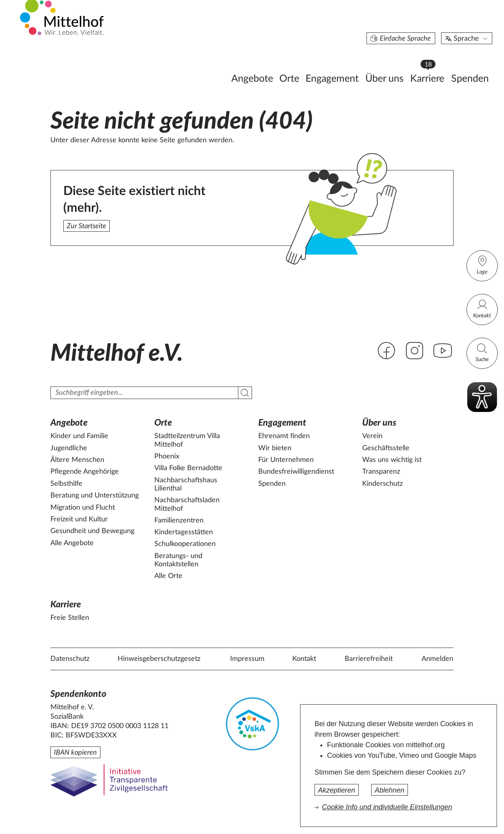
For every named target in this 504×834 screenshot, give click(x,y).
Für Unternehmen (286, 460)
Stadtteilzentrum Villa (187, 440)
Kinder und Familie (79, 436)
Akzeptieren (337, 790)
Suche (482, 352)
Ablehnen (390, 790)
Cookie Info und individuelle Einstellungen (387, 807)
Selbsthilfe (66, 484)
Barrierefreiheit (369, 659)
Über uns (346, 65)
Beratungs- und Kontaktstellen (178, 560)
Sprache (429, 25)
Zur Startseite (87, 226)
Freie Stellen (70, 618)
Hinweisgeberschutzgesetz (159, 659)
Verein (372, 436)
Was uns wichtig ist (392, 460)
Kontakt (482, 309)
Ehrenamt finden (284, 436)
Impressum (247, 659)
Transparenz (381, 472)
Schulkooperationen (185, 544)
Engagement (294, 65)
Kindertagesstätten (184, 532)
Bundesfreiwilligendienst (296, 472)
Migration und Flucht (83, 508)
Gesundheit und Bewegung (92, 531)
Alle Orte (168, 576)
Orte (251, 65)
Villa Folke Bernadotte (188, 468)
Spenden (432, 65)
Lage (482, 265)
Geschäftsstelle (386, 448)
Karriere (391, 63)
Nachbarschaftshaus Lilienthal (186, 485)
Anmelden (437, 659)
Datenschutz (70, 659)
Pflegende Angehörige (85, 472)
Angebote (214, 65)
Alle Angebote (72, 543)
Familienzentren (179, 521)
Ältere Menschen (77, 460)
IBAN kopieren (75, 753)
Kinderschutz (382, 484)
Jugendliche (69, 448)
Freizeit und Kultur (79, 519)
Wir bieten (275, 448)
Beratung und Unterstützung (95, 496)
